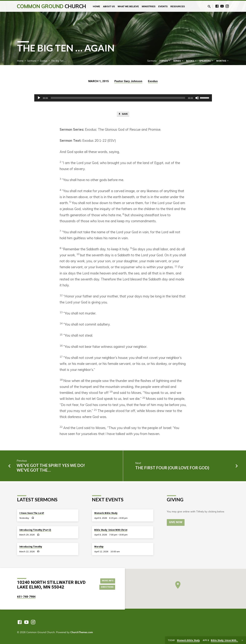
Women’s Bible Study (106, 513)
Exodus (44, 61)
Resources (178, 6)
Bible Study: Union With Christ (111, 530)
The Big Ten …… (59, 61)
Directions (106, 587)
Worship (99, 547)
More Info (106, 580)
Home (96, 6)
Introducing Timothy (31, 547)
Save (123, 115)
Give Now (176, 522)
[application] (123, 98)
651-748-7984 (26, 597)
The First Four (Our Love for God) (172, 469)
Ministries (149, 6)
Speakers (206, 61)
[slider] (118, 98)
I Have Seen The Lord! (32, 513)
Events (163, 6)
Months (223, 61)
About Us (109, 6)
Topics (165, 61)
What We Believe (128, 6)
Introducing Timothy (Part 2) (35, 530)
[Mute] (197, 98)
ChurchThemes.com (82, 632)
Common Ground (51, 6)
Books (192, 61)
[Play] (39, 98)
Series (178, 61)
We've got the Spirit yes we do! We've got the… (51, 469)
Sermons (32, 61)
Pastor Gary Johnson (128, 81)
